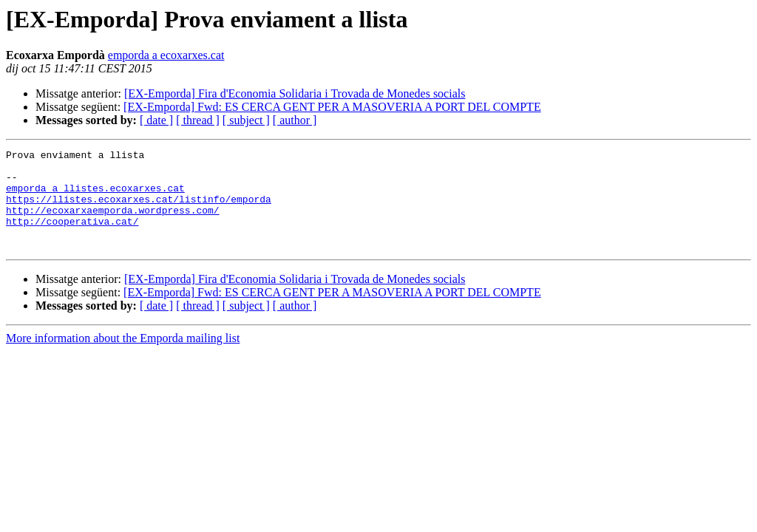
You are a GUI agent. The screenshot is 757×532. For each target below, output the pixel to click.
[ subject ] (246, 120)
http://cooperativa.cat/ (72, 236)
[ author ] (295, 120)
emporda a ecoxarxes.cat (166, 55)
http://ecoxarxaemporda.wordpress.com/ (113, 223)
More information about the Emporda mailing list (123, 358)
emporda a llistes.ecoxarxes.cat (95, 197)
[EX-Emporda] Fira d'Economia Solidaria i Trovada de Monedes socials (295, 93)
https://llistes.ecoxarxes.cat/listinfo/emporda (139, 210)
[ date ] (156, 120)
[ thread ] (198, 120)
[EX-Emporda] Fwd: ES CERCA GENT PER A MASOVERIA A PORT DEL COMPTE (332, 107)
